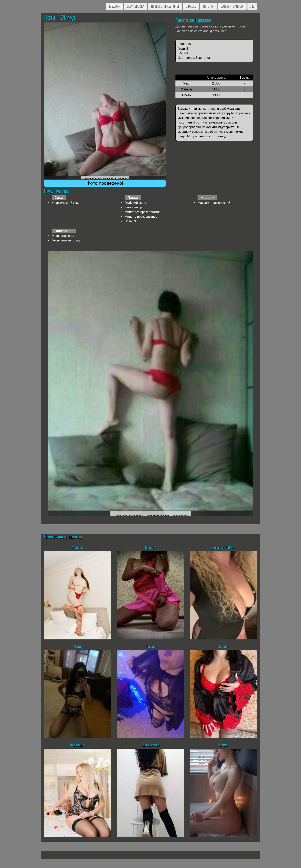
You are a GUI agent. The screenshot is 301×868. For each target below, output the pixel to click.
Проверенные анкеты (165, 6)
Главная (115, 6)
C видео (191, 6)
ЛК (252, 6)
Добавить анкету (232, 6)
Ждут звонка (136, 6)
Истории (209, 6)
